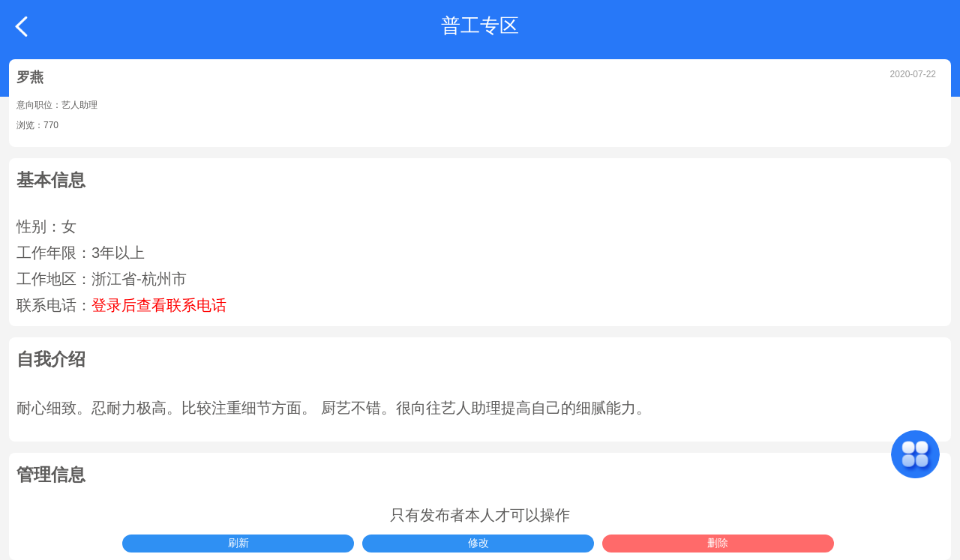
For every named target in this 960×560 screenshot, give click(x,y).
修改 (478, 543)
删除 (718, 543)
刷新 (238, 543)
